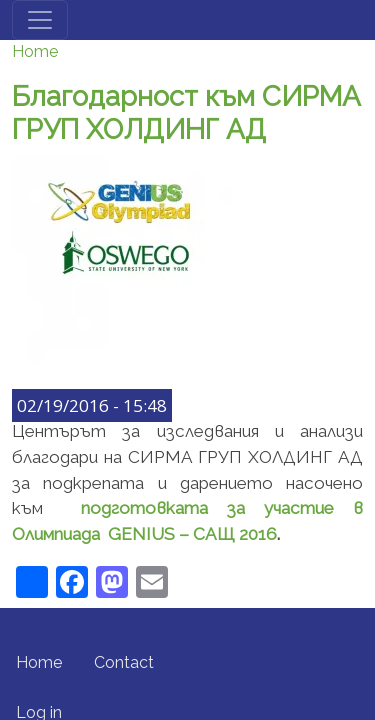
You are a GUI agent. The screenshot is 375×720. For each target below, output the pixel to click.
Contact (124, 662)
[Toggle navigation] (40, 20)
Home (35, 51)
